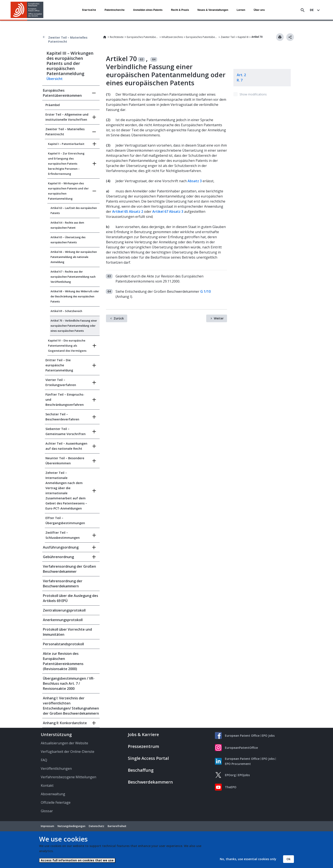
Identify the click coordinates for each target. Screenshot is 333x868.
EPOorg (230, 775)
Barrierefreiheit (117, 826)
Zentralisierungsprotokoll (64, 610)
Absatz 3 (195, 181)
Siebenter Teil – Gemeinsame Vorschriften (66, 431)
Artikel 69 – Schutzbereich (66, 311)
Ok (289, 859)
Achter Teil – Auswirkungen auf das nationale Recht (66, 446)
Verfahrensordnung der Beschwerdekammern (63, 584)
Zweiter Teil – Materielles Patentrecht (68, 39)
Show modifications (253, 94)
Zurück (119, 318)
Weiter (219, 318)
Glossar (47, 811)
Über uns (259, 10)
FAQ (44, 760)
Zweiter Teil (228, 37)
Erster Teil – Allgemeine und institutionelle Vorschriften (67, 117)
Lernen (241, 10)
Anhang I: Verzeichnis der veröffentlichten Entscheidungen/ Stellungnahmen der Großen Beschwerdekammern (71, 706)
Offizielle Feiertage (56, 802)
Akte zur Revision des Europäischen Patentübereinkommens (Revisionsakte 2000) (63, 661)
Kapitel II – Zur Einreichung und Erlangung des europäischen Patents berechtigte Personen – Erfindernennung (66, 164)
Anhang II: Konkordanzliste (65, 723)
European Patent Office (242, 736)
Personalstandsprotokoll (63, 644)
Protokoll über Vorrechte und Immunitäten (67, 632)
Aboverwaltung (53, 794)
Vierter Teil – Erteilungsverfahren (61, 382)
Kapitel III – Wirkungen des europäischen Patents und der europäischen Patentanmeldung (68, 191)
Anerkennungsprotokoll (63, 620)
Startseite (89, 10)
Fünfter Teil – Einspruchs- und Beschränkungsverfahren (65, 400)
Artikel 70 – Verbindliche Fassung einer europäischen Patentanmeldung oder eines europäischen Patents (74, 326)
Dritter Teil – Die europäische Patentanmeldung (59, 365)
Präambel (53, 105)
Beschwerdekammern (150, 782)
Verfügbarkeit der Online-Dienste (68, 752)
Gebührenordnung (58, 557)
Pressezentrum (143, 746)
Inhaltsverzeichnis (172, 37)
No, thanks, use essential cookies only (248, 859)
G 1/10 (205, 291)
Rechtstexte (117, 37)
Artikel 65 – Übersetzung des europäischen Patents (68, 240)
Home (105, 37)
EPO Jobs (268, 736)
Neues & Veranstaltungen (213, 10)
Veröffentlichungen (56, 769)
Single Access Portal (148, 758)
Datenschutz (97, 826)
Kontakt (47, 785)
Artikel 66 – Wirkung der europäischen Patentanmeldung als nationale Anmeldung (74, 257)
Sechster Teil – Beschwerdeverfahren (62, 417)
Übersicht (55, 79)
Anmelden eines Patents (148, 10)
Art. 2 (241, 75)
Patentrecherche (114, 10)
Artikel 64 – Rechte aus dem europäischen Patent (67, 225)
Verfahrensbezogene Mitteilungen (68, 777)
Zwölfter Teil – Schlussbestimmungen (63, 535)
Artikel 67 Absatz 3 (168, 211)
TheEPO (231, 787)
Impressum (47, 826)
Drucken (280, 37)
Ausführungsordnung (61, 547)
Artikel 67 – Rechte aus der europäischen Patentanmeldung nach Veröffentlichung (73, 277)
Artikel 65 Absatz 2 (128, 211)
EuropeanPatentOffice (241, 748)
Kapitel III (243, 37)
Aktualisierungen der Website (64, 743)
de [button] (312, 10)
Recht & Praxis (180, 10)
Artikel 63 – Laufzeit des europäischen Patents (74, 211)
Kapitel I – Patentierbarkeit (66, 144)
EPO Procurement (238, 764)
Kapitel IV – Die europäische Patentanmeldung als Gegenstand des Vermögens (67, 346)
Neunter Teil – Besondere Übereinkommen (65, 461)
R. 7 (240, 80)
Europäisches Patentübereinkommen (143, 37)
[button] (44, 10)
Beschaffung (141, 770)
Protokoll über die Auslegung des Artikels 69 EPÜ (71, 598)
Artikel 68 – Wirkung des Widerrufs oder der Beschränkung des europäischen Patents (75, 296)
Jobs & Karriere (143, 734)
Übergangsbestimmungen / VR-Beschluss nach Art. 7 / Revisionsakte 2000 (69, 683)
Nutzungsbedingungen (71, 826)
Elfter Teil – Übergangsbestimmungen (65, 520)
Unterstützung (56, 734)
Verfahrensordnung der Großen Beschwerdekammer (69, 569)
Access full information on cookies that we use (77, 860)
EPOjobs (244, 775)
